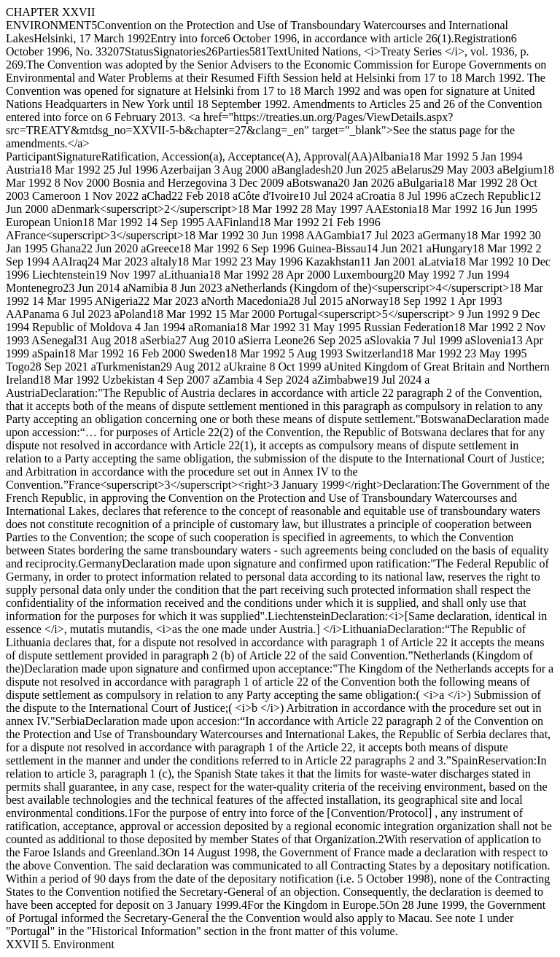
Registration (482, 38)
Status (139, 51)
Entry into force (187, 38)
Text (277, 51)
